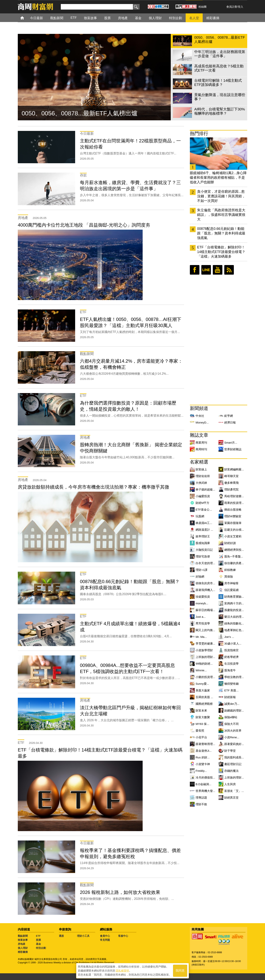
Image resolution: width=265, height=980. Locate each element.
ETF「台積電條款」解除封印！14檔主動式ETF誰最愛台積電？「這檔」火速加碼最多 (221, 252)
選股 (61, 936)
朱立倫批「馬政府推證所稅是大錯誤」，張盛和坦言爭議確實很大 (221, 215)
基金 (38, 944)
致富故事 (23, 940)
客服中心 (123, 936)
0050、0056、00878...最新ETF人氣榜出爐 (80, 113)
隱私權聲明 (122, 971)
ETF (38, 936)
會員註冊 (232, 7)
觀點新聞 (23, 936)
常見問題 (105, 940)
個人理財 (23, 948)
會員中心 (105, 936)
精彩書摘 (23, 952)
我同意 (180, 971)
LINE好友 (206, 270)
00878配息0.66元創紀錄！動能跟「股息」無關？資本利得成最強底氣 (221, 233)
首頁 (26, 18)
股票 (38, 940)
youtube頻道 (218, 270)
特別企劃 (41, 948)
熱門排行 (199, 133)
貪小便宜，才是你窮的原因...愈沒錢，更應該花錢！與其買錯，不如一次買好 (221, 196)
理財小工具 (83, 936)
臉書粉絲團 (195, 270)
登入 (241, 7)
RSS (229, 270)
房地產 (22, 944)
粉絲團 (202, 7)
